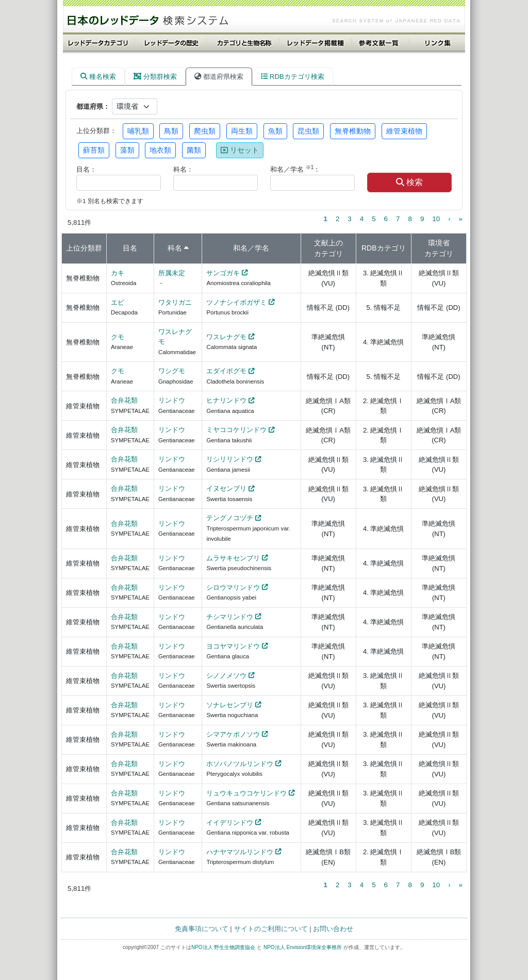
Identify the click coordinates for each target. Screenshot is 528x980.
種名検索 (98, 77)
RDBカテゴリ (384, 248)
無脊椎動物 (353, 131)
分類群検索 (155, 77)
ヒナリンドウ (226, 400)
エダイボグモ (226, 371)
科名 (175, 248)
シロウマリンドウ (233, 587)
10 (436, 219)
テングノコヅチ (230, 518)
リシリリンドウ (230, 459)
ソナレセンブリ (230, 705)
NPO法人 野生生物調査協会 (223, 947)
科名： (183, 169)
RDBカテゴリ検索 (293, 77)
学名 (262, 248)
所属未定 (172, 273)
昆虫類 (308, 131)
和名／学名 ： (295, 169)
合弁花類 (124, 400)
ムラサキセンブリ (233, 558)
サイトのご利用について (271, 929)
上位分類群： (96, 131)
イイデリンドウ (230, 823)
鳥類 (171, 131)
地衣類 (160, 150)
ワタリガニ (175, 302)
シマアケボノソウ (233, 734)
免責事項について (202, 929)
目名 (130, 248)
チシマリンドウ (230, 617)
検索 (409, 182)
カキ (118, 273)
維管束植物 (404, 131)
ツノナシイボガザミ (236, 302)
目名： (86, 169)
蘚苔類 (94, 150)
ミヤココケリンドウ (236, 430)
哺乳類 (138, 131)
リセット (240, 150)
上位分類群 (84, 248)
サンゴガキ (223, 273)
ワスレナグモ (226, 337)
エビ (118, 302)
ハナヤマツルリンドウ (240, 852)
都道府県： (93, 106)
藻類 (127, 150)
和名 (240, 248)
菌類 (194, 150)
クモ (118, 337)
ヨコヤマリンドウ (233, 646)
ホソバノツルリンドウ (240, 764)
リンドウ (172, 400)
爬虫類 (205, 131)
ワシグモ (172, 371)
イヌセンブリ (226, 488)
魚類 (275, 131)
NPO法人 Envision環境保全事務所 (303, 947)
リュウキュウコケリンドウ (246, 793)
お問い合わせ (333, 929)
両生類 (242, 131)
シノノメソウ (226, 676)
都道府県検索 (219, 77)
